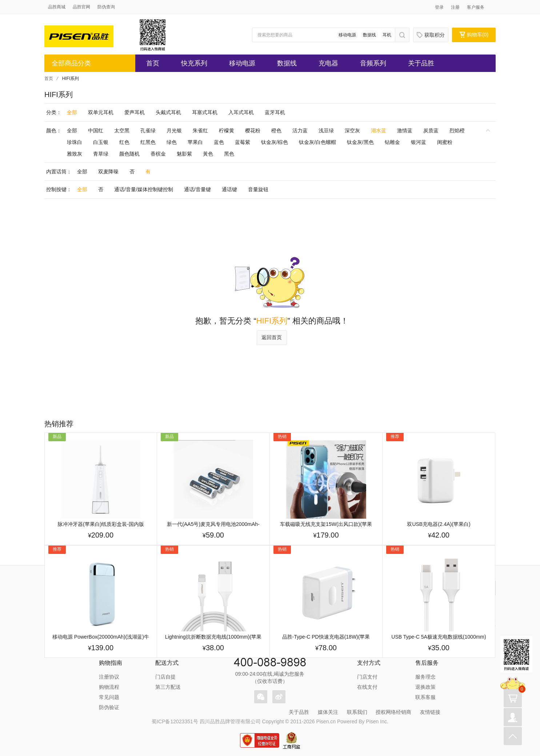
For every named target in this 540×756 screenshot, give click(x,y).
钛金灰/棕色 (275, 142)
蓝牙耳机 (275, 112)
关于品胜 (421, 63)
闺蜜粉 (445, 142)
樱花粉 (253, 130)
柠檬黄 (227, 130)
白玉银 (101, 142)
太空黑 (122, 130)
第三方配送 (168, 687)
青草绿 (101, 154)
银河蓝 (419, 142)
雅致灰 (75, 154)
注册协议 (109, 677)
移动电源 (347, 35)
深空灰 (352, 130)
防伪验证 (109, 707)
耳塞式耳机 (205, 112)
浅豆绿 (326, 130)
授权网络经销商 (393, 712)
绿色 (172, 142)
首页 (153, 63)
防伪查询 (106, 7)
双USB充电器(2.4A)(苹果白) (439, 524)
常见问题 (109, 697)
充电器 (328, 63)
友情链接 (430, 712)
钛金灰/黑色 (360, 142)
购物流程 (109, 687)
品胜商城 (57, 7)
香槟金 (158, 154)
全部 (72, 112)
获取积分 (431, 35)
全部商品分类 (71, 63)
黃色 (208, 154)
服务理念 (425, 677)
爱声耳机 (135, 112)
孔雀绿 (148, 130)
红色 (124, 142)
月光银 (174, 130)
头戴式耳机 (168, 112)
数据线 (369, 35)
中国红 (96, 130)
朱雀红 (200, 130)
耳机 (387, 35)
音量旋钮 (258, 189)
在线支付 (367, 687)
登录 (439, 7)
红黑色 (148, 142)
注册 (455, 7)
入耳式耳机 (241, 112)
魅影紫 (184, 154)
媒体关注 (328, 712)
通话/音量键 (197, 189)
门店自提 (165, 677)
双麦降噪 (108, 172)
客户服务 (476, 7)
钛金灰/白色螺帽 (317, 142)
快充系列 (194, 63)
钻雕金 (392, 142)
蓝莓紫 (243, 142)
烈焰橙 (457, 130)
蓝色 (219, 142)
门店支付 (367, 677)
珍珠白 (75, 142)
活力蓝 (300, 130)
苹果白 (195, 142)
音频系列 (373, 63)
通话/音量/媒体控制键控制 (144, 189)
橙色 (276, 130)
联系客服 (425, 697)
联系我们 (357, 712)
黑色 (229, 154)
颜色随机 (129, 154)
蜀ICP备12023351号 (175, 721)
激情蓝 (405, 130)
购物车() (474, 35)
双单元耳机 (101, 112)
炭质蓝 (431, 130)
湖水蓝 (379, 130)
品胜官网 (81, 7)
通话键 (229, 189)
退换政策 (425, 687)
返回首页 (272, 337)
